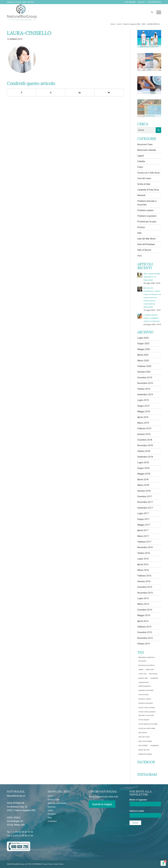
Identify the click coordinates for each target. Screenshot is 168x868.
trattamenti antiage (145, 754)
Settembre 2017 (145, 508)
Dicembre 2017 (145, 496)
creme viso (143, 674)
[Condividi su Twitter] (51, 92)
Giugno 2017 (143, 519)
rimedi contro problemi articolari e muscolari (147, 714)
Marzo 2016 (143, 570)
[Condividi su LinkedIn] (80, 92)
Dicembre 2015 (145, 587)
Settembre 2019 (145, 395)
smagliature (155, 745)
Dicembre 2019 (145, 378)
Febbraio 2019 (144, 428)
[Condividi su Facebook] (22, 92)
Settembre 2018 (145, 457)
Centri (50, 810)
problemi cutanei (145, 699)
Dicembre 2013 (145, 632)
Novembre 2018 (145, 445)
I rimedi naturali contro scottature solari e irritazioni (151, 318)
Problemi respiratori (147, 216)
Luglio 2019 (143, 400)
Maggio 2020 (144, 349)
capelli (141, 670)
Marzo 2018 (143, 485)
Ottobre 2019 (144, 389)
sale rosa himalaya (145, 741)
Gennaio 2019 (144, 434)
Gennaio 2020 (144, 372)
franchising (153, 674)
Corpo (140, 167)
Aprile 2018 (143, 479)
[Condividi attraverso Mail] (109, 92)
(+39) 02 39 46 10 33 (23, 832)
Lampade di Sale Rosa (148, 190)
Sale (139, 233)
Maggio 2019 (144, 411)
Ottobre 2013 (144, 644)
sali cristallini (143, 745)
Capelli (141, 156)
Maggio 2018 (144, 474)
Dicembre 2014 (145, 610)
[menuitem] (130, 2)
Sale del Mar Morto (146, 239)
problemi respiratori (146, 703)
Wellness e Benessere (57, 803)
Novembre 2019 (145, 383)
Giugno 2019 (143, 406)
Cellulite (141, 161)
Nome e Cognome (138, 800)
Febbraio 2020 (144, 366)
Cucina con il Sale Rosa (148, 173)
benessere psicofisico (147, 665)
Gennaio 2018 (144, 491)
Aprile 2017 (143, 530)
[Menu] (158, 12)
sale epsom (143, 733)
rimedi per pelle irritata (147, 728)
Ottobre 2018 (144, 451)
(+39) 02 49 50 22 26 (23, 836)
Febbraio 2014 (144, 627)
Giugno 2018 (143, 468)
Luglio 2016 (143, 559)
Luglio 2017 (143, 513)
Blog (50, 818)
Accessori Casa (145, 144)
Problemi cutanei (145, 210)
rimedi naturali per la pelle (148, 724)
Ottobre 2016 (144, 553)
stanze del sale (144, 750)
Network (141, 195)
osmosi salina (143, 695)
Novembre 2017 (145, 502)
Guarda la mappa (102, 804)
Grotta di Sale (144, 184)
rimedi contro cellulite (147, 708)
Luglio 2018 (143, 463)
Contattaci (52, 821)
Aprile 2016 (143, 564)
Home (50, 796)
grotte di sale (143, 678)
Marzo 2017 (143, 536)
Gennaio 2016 (144, 581)
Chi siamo (52, 814)
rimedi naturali (144, 720)
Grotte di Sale (54, 800)
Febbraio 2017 (144, 542)
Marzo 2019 (143, 423)
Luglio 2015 (143, 598)
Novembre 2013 (145, 638)
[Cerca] (152, 12)
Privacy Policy (47, 864)
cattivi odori (150, 670)
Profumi (141, 227)
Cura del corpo (144, 178)
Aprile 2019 (143, 417)
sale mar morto (144, 737)
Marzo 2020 (143, 361)
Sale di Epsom (144, 250)
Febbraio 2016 (144, 576)
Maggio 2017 (144, 525)
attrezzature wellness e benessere (147, 659)
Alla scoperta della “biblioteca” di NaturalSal (152, 277)
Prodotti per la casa (147, 222)
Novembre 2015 (145, 593)
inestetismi (154, 678)
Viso (139, 256)
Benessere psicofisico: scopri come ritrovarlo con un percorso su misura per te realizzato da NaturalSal (152, 297)
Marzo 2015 (143, 604)
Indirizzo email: (137, 811)
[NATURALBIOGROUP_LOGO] (22, 12)
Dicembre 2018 (145, 440)
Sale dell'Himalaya (146, 244)
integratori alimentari (146, 690)
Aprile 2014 (143, 621)
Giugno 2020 (143, 343)
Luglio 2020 (143, 338)
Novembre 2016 (145, 547)
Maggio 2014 (144, 615)
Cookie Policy (58, 864)
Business (52, 807)
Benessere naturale (147, 150)
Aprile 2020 (143, 355)
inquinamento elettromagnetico (145, 684)
